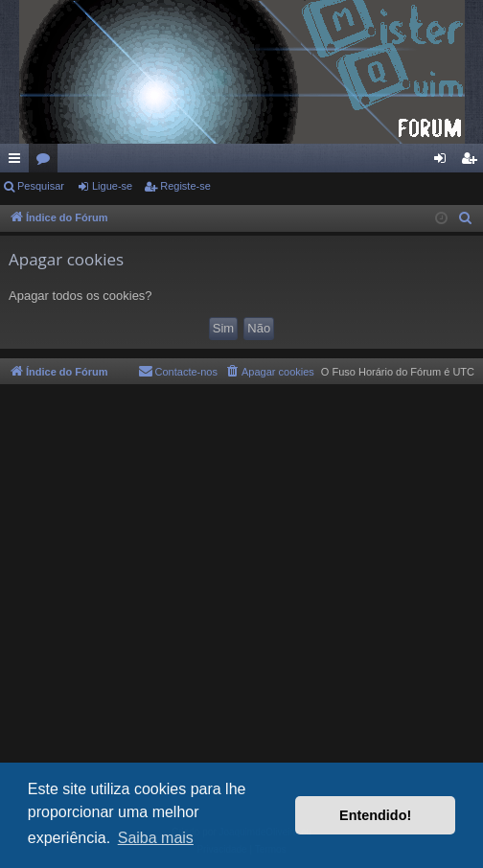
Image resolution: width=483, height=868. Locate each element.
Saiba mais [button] (156, 838)
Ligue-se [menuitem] (444, 162)
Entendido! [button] (375, 815)
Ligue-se (112, 186)
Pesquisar (41, 186)
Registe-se (185, 186)
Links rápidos (18, 162)
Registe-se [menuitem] (473, 162)
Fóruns (47, 162)
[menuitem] (466, 218)
